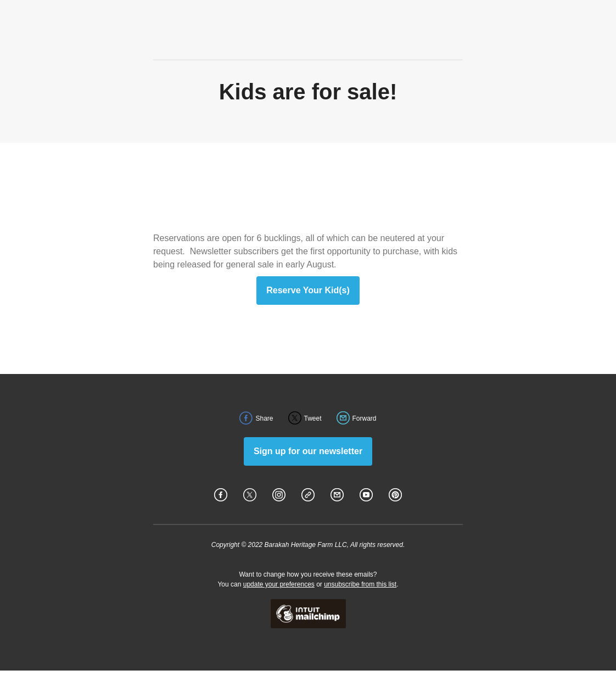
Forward (365, 418)
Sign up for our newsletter (308, 451)
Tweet (313, 418)
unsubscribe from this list (360, 584)
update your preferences (279, 584)
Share (264, 418)
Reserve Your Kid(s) (308, 291)
